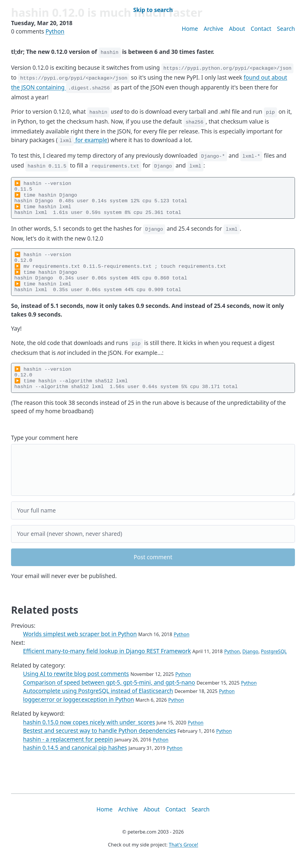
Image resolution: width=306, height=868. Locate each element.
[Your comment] (153, 478)
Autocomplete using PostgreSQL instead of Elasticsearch (98, 699)
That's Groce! (183, 853)
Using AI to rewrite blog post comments (76, 682)
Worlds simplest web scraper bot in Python (80, 642)
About (237, 29)
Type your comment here (45, 446)
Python (55, 31)
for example (82, 140)
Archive (213, 29)
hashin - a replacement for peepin (68, 747)
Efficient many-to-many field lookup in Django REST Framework (107, 659)
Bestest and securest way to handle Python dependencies (100, 739)
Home (190, 29)
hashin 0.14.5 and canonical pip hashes (75, 756)
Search (286, 29)
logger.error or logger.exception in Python (78, 708)
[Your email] (153, 542)
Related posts (45, 618)
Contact (261, 29)
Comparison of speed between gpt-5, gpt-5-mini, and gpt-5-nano (109, 691)
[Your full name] (153, 518)
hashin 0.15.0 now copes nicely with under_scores (89, 730)
